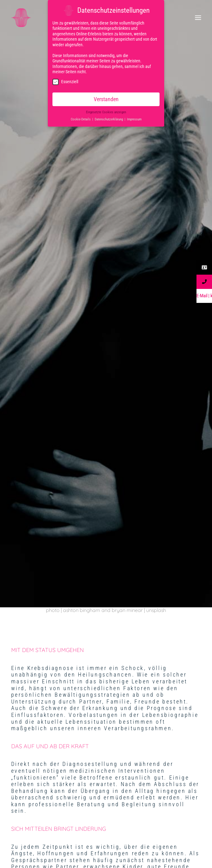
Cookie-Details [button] (81, 118)
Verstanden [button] (106, 98)
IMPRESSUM (106, 679)
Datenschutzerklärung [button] (109, 118)
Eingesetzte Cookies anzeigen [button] (106, 111)
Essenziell (65, 81)
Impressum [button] (134, 118)
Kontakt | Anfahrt (106, 773)
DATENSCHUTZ (106, 726)
